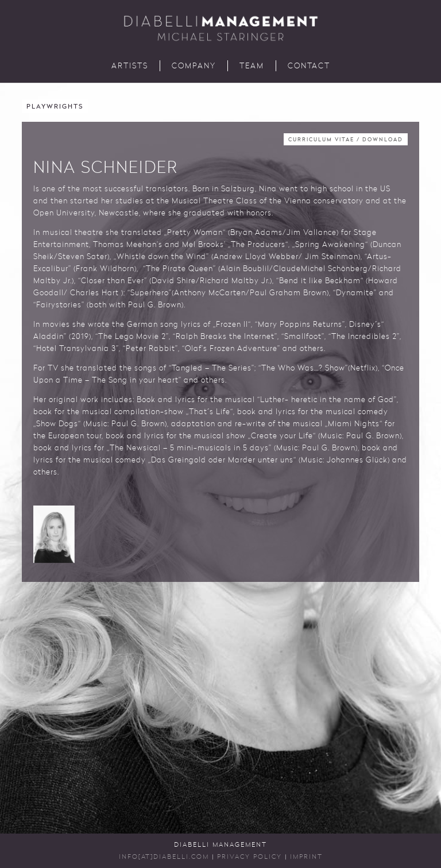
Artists (130, 66)
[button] (54, 534)
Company (194, 66)
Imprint (306, 857)
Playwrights (55, 107)
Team (252, 66)
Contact (309, 66)
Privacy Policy (249, 857)
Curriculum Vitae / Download (346, 140)
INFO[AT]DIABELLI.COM (164, 857)
